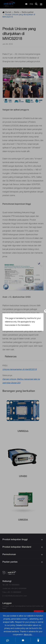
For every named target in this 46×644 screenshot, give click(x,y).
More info (28, 635)
